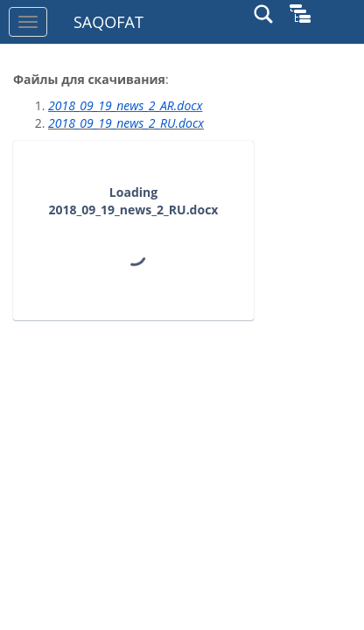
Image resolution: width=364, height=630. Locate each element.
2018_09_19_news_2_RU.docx (126, 123)
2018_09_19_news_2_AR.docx (125, 105)
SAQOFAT (108, 22)
